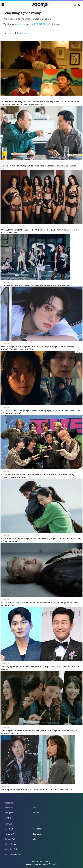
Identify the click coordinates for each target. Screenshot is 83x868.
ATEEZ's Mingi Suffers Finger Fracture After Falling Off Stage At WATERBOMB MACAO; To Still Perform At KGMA (37, 348)
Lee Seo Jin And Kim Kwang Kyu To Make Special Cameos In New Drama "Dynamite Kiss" (40, 167)
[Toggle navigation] (3, 5)
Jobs (34, 839)
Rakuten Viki (47, 864)
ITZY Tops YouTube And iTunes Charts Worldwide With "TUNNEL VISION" (35, 285)
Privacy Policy (11, 839)
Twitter (8, 818)
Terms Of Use (11, 834)
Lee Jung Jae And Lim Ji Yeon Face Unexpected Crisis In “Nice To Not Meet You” (38, 789)
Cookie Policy (11, 844)
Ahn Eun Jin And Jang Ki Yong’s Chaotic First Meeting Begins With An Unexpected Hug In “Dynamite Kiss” (41, 540)
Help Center (37, 834)
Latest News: (29, 33)
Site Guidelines (38, 829)
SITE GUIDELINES (43, 24)
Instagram (9, 813)
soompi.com (20, 24)
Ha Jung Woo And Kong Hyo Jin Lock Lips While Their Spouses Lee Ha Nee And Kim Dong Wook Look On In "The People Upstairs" (40, 103)
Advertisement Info (13, 854)
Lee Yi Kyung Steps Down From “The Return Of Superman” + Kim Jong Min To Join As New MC (40, 668)
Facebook (9, 808)
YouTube (36, 813)
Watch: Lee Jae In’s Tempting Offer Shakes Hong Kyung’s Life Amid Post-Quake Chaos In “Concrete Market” (41, 412)
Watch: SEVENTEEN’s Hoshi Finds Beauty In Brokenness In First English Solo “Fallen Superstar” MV (40, 604)
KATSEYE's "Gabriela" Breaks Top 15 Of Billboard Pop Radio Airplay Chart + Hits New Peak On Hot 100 (40, 231)
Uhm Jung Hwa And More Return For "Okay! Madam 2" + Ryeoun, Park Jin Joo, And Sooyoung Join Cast (39, 732)
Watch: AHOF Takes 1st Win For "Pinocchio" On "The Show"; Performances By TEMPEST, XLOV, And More (37, 476)
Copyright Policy (12, 849)
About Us (9, 829)
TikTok (35, 808)
